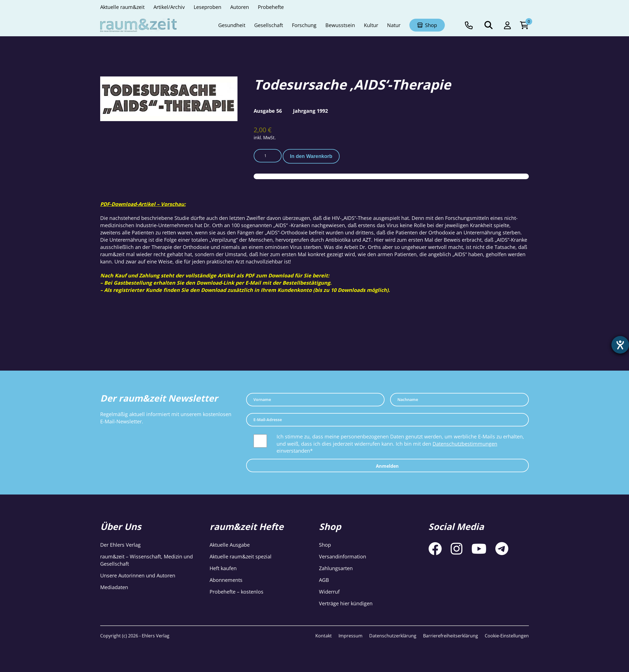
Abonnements (226, 580)
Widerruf (329, 592)
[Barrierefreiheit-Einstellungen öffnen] (620, 345)
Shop (325, 545)
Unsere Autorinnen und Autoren (138, 575)
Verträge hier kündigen (346, 603)
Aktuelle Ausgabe (230, 545)
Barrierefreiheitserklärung (451, 636)
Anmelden (387, 466)
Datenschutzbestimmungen (465, 444)
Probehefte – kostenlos (237, 592)
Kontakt (324, 636)
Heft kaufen (223, 568)
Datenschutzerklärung (393, 636)
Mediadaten (114, 587)
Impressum (350, 636)
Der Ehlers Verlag (120, 545)
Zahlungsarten (336, 568)
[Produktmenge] (268, 156)
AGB (324, 580)
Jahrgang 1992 (310, 111)
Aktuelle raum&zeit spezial (241, 556)
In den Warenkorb (311, 156)
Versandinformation (343, 556)
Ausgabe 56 (268, 111)
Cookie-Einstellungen (507, 636)
